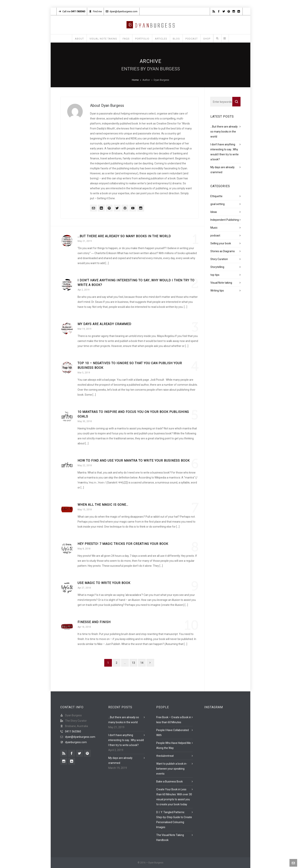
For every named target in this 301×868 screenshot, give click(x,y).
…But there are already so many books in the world (124, 236)
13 (133, 663)
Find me (95, 11)
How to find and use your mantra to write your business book (134, 461)
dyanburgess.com (76, 742)
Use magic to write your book (104, 583)
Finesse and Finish (94, 622)
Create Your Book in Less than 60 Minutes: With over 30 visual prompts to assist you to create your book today (174, 797)
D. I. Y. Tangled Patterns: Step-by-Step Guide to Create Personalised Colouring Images (174, 820)
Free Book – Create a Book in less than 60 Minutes (174, 720)
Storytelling (217, 267)
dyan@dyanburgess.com (122, 11)
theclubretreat (165, 756)
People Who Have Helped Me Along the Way (174, 745)
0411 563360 (73, 731)
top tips (215, 275)
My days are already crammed (104, 324)
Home (135, 80)
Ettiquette (216, 196)
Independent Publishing (225, 220)
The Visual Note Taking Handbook (170, 838)
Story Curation (219, 259)
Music (214, 228)
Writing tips (217, 291)
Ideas (214, 212)
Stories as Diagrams (223, 251)
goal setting (217, 204)
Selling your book (221, 243)
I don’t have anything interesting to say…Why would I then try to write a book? (126, 740)
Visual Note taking (221, 283)
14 (142, 663)
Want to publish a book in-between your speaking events (172, 769)
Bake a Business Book (170, 782)
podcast (215, 236)
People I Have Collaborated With (172, 733)
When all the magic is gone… (103, 505)
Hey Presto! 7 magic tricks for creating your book (123, 544)
